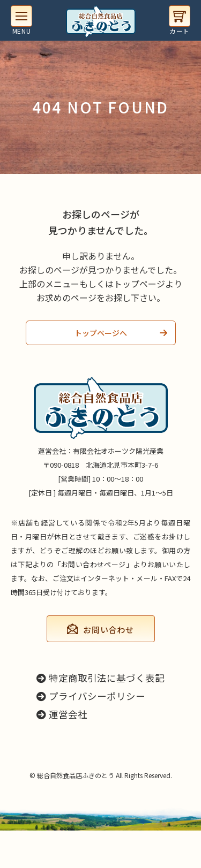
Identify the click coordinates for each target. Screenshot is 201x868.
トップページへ (101, 333)
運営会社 (62, 714)
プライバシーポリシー (91, 696)
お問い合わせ (109, 630)
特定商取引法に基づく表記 (100, 678)
